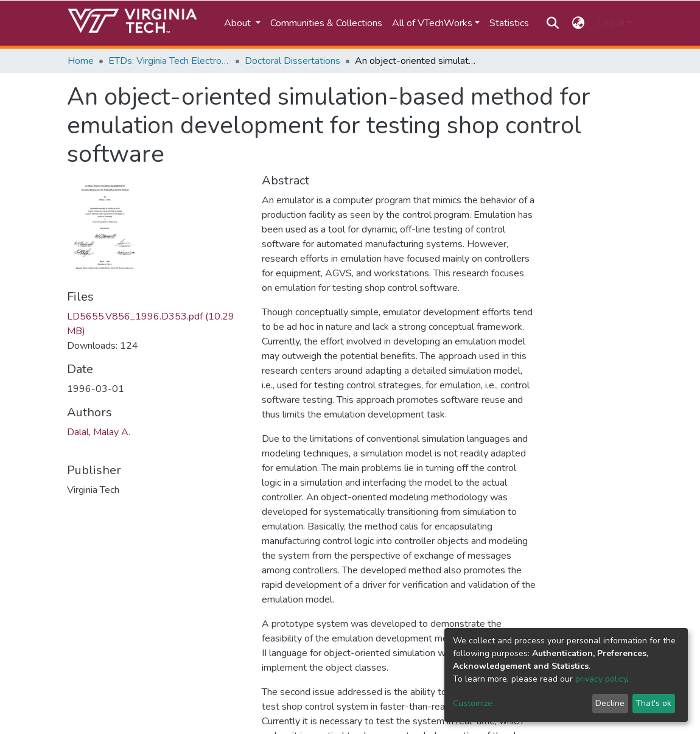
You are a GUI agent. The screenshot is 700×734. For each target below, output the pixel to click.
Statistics (509, 23)
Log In (611, 23)
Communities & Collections (326, 23)
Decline (610, 703)
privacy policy (601, 679)
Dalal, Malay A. (99, 432)
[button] (579, 23)
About (239, 23)
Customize (473, 703)
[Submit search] (552, 23)
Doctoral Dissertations (292, 61)
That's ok (653, 703)
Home (81, 61)
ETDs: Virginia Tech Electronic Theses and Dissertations (169, 61)
